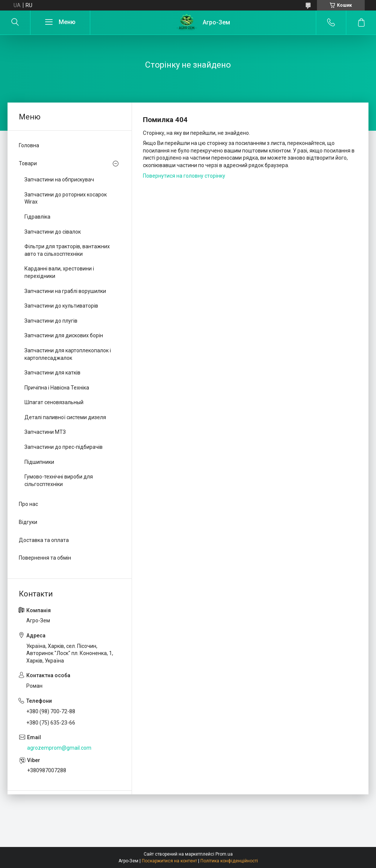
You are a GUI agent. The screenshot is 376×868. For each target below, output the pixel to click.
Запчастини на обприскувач (59, 180)
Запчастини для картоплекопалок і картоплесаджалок (68, 354)
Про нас (28, 504)
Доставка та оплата (44, 540)
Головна (29, 145)
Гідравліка (37, 217)
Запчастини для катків (52, 373)
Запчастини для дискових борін (64, 335)
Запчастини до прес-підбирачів (64, 447)
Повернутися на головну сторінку (184, 176)
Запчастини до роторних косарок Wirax (66, 198)
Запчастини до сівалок (53, 232)
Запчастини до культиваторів (61, 306)
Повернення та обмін (45, 558)
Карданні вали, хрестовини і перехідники (59, 272)
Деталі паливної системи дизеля (65, 417)
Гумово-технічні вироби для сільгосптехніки (59, 480)
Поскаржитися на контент (169, 861)
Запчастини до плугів (51, 321)
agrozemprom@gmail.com (59, 748)
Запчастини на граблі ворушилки (65, 291)
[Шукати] (15, 23)
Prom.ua (224, 854)
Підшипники (39, 462)
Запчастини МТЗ (45, 432)
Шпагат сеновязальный (54, 402)
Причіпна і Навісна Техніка (57, 388)
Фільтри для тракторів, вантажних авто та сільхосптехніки (67, 250)
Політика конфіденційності (229, 861)
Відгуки (28, 522)
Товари (28, 163)
